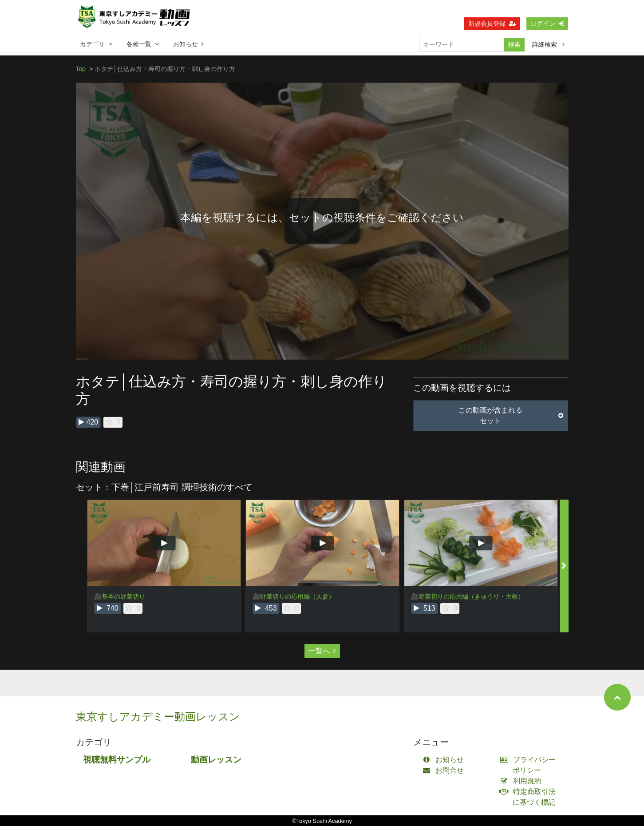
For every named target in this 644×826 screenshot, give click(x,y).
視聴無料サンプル (117, 760)
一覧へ (322, 651)
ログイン (547, 24)
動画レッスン (216, 760)
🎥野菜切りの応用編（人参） (294, 596)
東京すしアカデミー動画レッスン (158, 717)
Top (81, 69)
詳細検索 (548, 44)
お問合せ (445, 770)
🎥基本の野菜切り (120, 596)
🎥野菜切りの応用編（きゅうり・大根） (468, 596)
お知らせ (188, 44)
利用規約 (523, 781)
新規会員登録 (492, 24)
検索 (514, 44)
